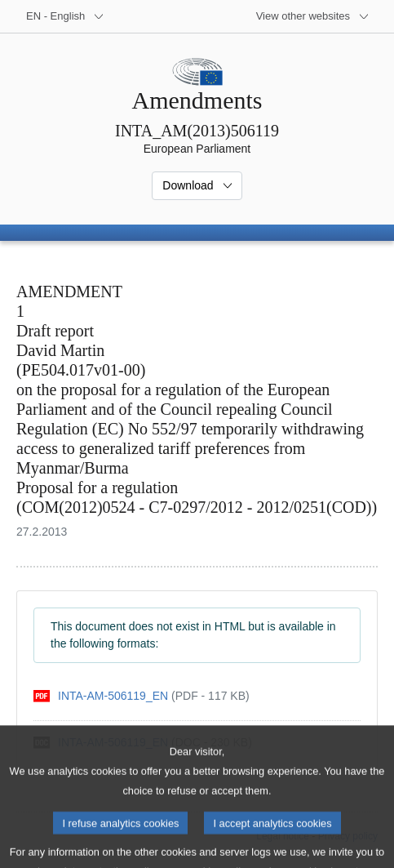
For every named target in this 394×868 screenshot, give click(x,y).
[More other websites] (313, 16)
